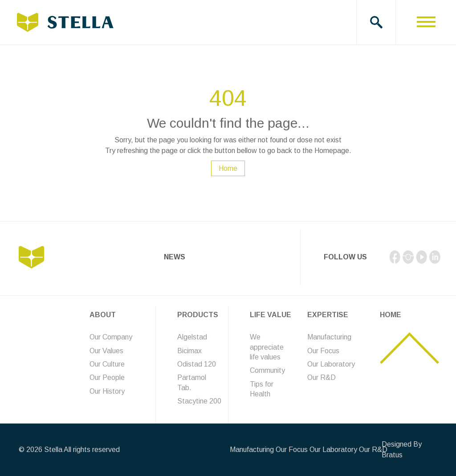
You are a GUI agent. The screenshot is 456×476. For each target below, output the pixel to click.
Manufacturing (329, 337)
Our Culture (107, 364)
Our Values (106, 351)
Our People (107, 377)
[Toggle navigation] (426, 22)
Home (228, 168)
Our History (107, 391)
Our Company (111, 337)
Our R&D (322, 377)
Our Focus (323, 351)
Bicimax (189, 351)
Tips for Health (262, 389)
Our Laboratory (331, 364)
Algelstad (192, 337)
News (175, 257)
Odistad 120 (197, 364)
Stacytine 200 (199, 401)
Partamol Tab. (192, 382)
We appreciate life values (267, 347)
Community (267, 370)
